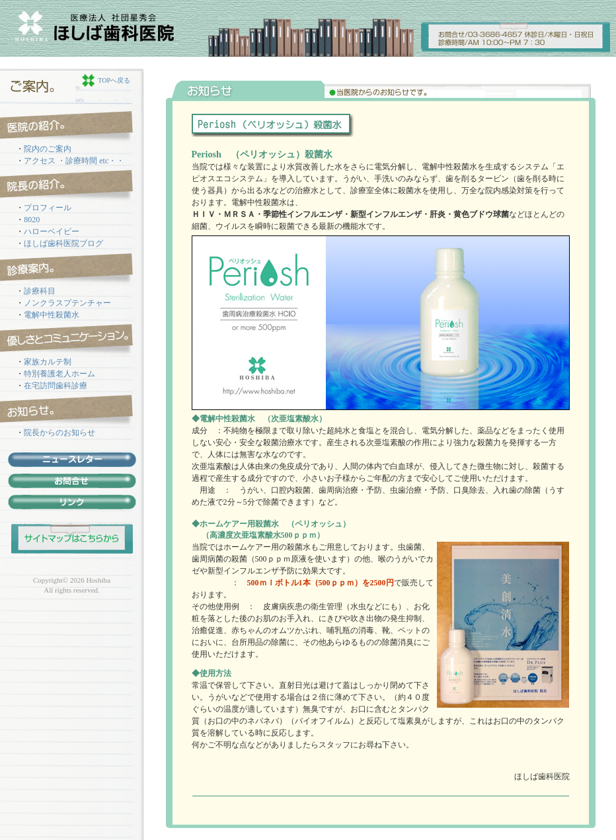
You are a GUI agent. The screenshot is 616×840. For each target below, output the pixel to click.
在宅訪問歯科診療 (56, 386)
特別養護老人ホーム (59, 374)
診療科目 (40, 291)
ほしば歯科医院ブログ (63, 243)
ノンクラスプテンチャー (67, 303)
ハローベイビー (52, 231)
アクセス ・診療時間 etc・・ (74, 161)
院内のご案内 (48, 149)
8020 (32, 220)
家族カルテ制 (48, 362)
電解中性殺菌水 (52, 315)
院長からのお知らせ (59, 433)
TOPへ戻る (114, 80)
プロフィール (48, 208)
